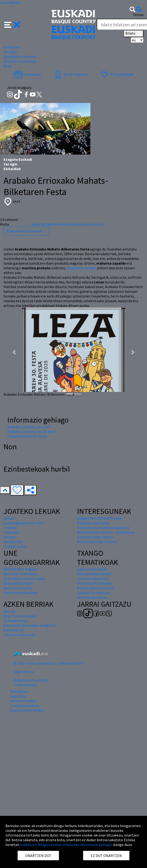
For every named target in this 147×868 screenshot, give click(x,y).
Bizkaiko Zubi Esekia (93, 523)
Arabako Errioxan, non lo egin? (32, 431)
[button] (12, 24)
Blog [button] (7, 66)
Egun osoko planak (92, 569)
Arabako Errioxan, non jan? (29, 427)
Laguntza (18, 696)
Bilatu (133, 34)
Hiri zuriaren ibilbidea (94, 583)
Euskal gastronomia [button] (20, 56)
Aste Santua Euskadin (21, 593)
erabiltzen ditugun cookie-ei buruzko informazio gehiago (66, 845)
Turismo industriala (93, 579)
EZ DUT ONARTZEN (106, 856)
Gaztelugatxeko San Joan (24, 523)
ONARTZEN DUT (38, 856)
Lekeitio (10, 528)
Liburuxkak (27, 74)
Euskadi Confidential (94, 593)
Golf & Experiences (92, 597)
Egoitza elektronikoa (27, 710)
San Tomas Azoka (18, 588)
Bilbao (9, 518)
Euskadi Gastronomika (95, 588)
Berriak (9, 611)
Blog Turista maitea (20, 616)
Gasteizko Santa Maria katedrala (103, 528)
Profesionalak (25, 685)
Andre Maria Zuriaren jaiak (24, 579)
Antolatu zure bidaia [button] (20, 61)
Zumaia (10, 537)
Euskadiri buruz (16, 621)
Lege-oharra (24, 672)
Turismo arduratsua (19, 635)
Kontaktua (19, 691)
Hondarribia (13, 542)
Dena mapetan (70, 74)
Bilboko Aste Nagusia (21, 569)
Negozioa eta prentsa (31, 680)
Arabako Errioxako (81, 268)
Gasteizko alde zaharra (95, 537)
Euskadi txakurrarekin (94, 574)
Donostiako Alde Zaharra (97, 542)
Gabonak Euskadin (18, 583)
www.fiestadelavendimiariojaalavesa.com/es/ (68, 224)
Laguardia (11, 532)
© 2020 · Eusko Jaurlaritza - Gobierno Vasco (48, 663)
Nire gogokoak (117, 74)
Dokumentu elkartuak (25, 231)
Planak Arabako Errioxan (27, 436)
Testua (138, 15)
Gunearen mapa (23, 701)
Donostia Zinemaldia (20, 574)
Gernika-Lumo (15, 546)
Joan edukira (10, 2)
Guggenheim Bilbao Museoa (99, 518)
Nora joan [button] (11, 47)
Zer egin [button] (10, 52)
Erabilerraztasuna (25, 705)
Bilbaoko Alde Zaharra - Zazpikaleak (106, 532)
